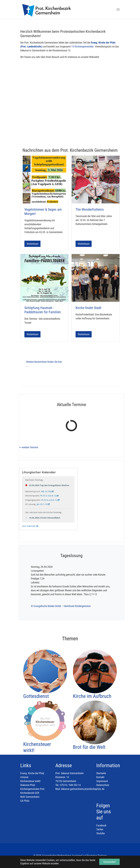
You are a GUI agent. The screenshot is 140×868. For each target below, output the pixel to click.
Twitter (100, 829)
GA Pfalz (25, 801)
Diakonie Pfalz (28, 785)
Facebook (101, 825)
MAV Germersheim (30, 797)
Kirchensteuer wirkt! (30, 781)
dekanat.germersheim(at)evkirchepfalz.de (83, 789)
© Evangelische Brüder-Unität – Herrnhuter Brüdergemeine (61, 606)
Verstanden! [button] (109, 862)
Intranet (24, 777)
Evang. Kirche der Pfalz (32, 773)
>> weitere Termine (28, 447)
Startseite (101, 773)
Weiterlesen (33, 244)
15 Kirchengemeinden (82, 46)
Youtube (100, 833)
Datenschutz (103, 785)
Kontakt (100, 777)
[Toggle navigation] (118, 9)
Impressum (102, 781)
